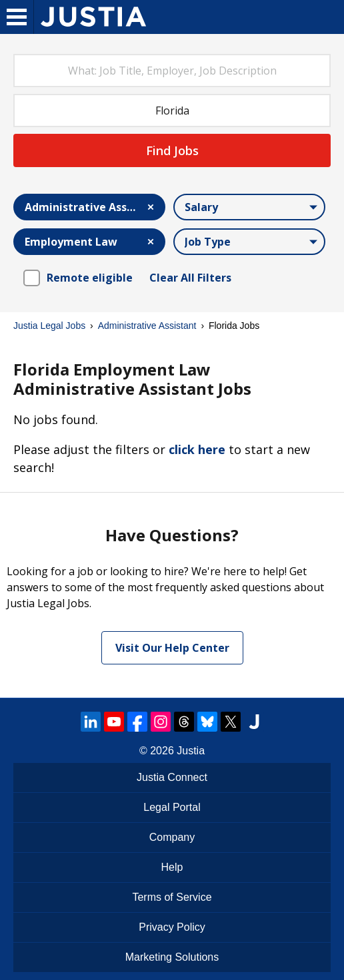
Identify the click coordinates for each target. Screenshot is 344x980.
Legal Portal (172, 807)
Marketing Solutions (172, 957)
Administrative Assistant (147, 326)
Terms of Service (172, 897)
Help (172, 867)
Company (172, 837)
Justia (191, 751)
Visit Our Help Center (172, 648)
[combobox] (172, 71)
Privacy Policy (172, 927)
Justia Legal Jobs (49, 326)
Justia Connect (172, 777)
